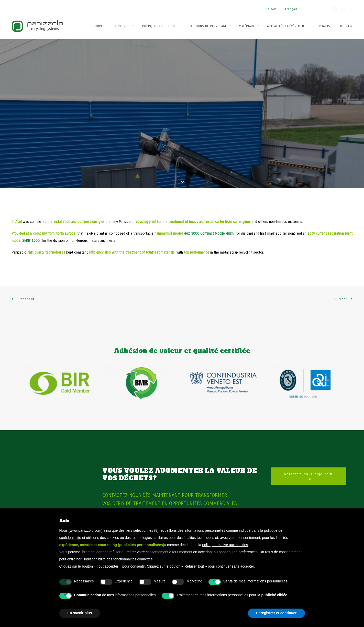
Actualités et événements (287, 26)
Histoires (97, 26)
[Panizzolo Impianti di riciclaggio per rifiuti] (37, 26)
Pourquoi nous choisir (161, 26)
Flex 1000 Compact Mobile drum (209, 212)
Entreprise (123, 26)
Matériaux (249, 26)
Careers (273, 9)
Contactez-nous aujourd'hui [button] (309, 455)
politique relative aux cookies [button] (225, 545)
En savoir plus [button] (80, 613)
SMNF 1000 (31, 219)
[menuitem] (274, 7)
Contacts (323, 26)
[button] (335, 10)
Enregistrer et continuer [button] (276, 613)
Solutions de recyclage (209, 26)
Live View (345, 26)
